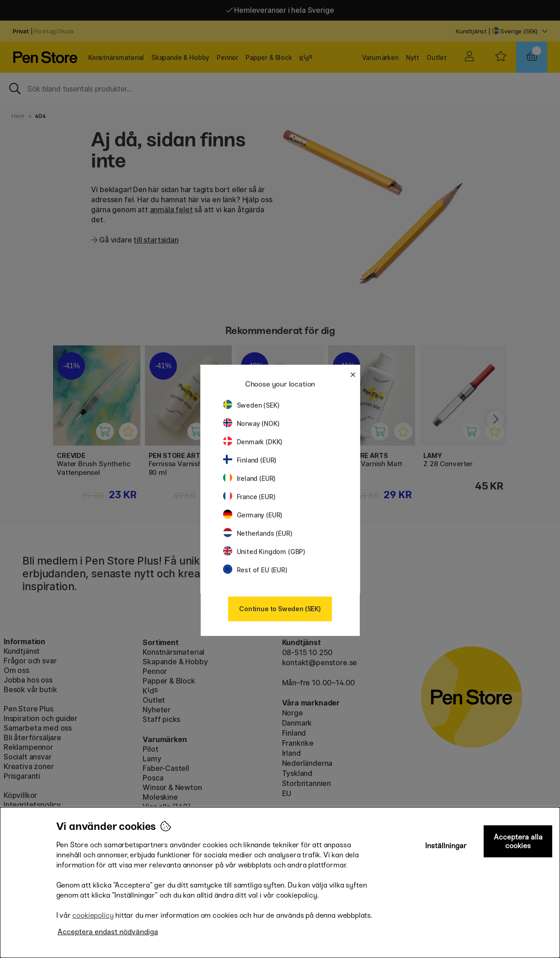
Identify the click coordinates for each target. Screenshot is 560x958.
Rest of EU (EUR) (255, 570)
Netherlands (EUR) (258, 533)
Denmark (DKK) (253, 442)
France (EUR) (249, 497)
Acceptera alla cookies (518, 841)
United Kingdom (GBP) (264, 552)
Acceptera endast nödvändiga (108, 932)
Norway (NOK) (251, 423)
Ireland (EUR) (250, 478)
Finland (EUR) (250, 460)
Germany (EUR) (253, 515)
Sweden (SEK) (251, 405)
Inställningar (446, 846)
